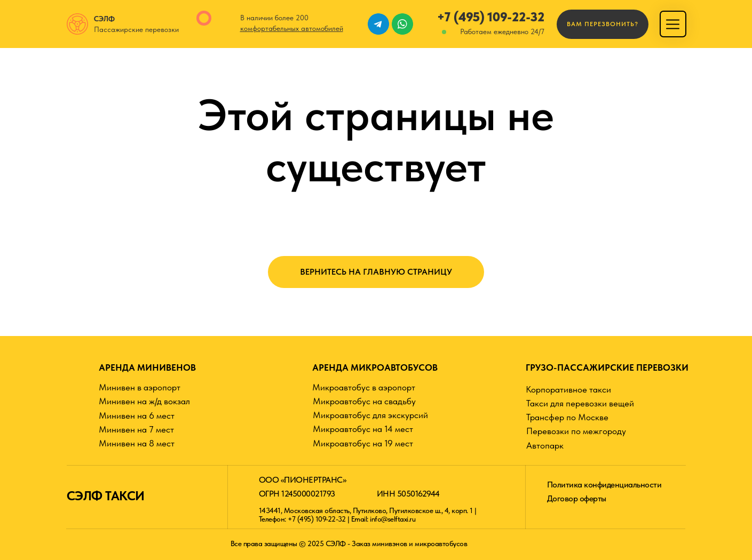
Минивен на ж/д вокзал (144, 401)
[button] (603, 24)
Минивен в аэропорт (140, 387)
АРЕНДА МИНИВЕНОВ (147, 367)
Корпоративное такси (568, 389)
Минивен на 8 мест (137, 443)
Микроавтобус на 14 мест (363, 429)
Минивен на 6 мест (137, 415)
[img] (673, 24)
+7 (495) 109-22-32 (491, 17)
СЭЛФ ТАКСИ (106, 496)
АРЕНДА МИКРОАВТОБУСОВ (375, 367)
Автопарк (545, 445)
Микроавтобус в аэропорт (364, 387)
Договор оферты (577, 498)
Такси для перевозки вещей (580, 403)
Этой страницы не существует (376, 140)
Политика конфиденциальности (604, 485)
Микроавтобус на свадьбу (364, 401)
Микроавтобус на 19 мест (363, 443)
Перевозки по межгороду (576, 431)
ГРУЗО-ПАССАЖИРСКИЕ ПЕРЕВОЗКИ (607, 367)
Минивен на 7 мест (136, 429)
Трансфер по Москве (567, 417)
